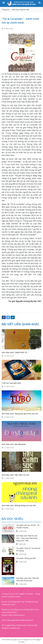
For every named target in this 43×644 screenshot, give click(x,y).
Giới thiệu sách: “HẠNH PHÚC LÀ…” (15, 352)
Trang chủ (6, 10)
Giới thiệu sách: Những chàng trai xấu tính (19, 505)
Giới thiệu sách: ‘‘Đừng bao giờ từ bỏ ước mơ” (20, 414)
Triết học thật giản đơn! (11, 383)
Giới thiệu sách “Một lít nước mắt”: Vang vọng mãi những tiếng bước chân (27, 538)
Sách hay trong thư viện (20, 10)
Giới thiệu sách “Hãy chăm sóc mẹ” (16, 475)
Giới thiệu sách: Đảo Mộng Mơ (14, 444)
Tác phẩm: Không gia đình (26, 558)
